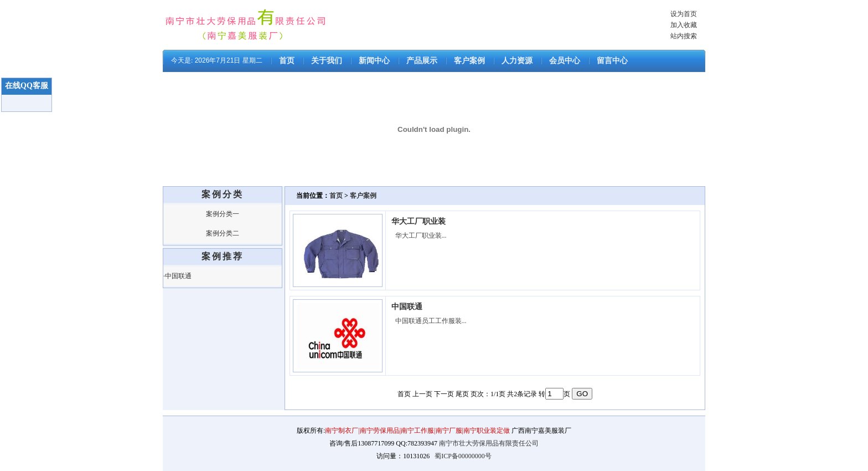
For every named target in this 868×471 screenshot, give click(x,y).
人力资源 (517, 61)
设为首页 (684, 14)
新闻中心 (374, 61)
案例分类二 (223, 233)
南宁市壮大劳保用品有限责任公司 (489, 443)
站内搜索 (684, 36)
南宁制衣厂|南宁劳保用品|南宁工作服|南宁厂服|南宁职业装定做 (418, 431)
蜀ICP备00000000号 (463, 456)
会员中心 (565, 61)
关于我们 (327, 61)
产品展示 (422, 61)
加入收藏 (684, 25)
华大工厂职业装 (418, 221)
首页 (287, 61)
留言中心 (612, 61)
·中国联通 (177, 276)
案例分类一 (223, 214)
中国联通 (407, 307)
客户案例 (469, 61)
